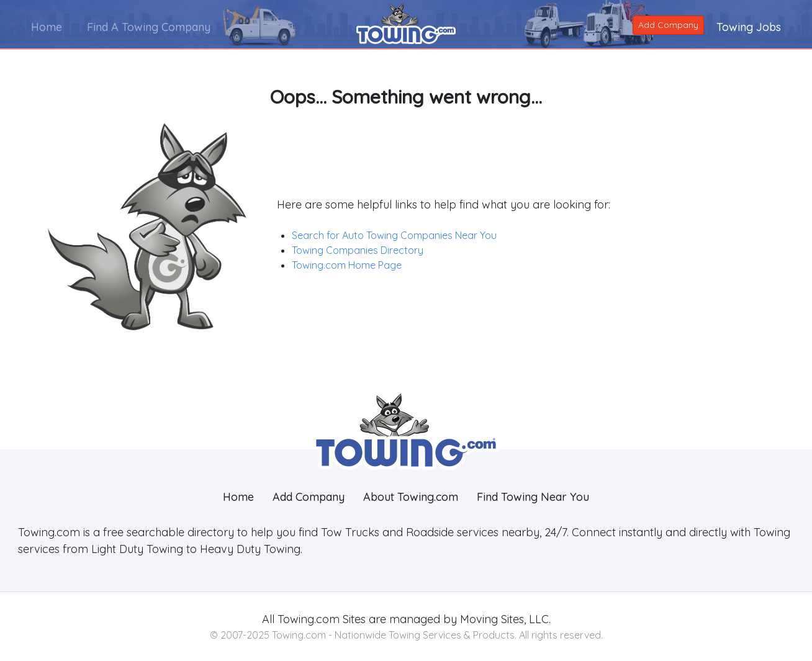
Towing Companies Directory (358, 250)
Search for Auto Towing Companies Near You (394, 235)
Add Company (668, 25)
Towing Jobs (749, 27)
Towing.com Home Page (347, 265)
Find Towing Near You (533, 497)
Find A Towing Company (149, 27)
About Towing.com (411, 497)
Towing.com (307, 619)
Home (47, 27)
